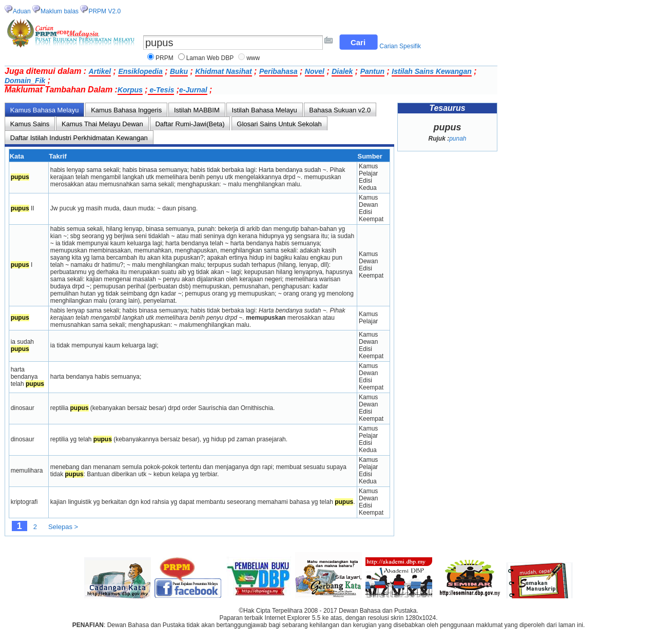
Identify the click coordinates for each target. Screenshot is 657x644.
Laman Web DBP (210, 58)
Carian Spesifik (400, 46)
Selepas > (63, 527)
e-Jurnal (193, 90)
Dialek (342, 71)
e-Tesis (161, 90)
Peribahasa (278, 71)
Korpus (130, 90)
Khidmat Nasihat (223, 71)
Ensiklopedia (140, 71)
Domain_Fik (25, 81)
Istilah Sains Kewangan (432, 71)
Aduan (22, 11)
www (253, 58)
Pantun (372, 71)
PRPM (165, 58)
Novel (315, 71)
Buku (179, 71)
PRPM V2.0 (104, 11)
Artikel (100, 71)
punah (458, 139)
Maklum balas (60, 11)
